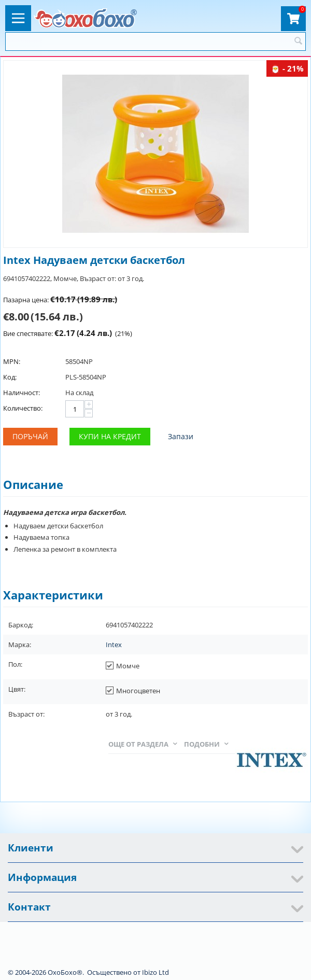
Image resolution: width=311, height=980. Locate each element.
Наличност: (22, 393)
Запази (181, 436)
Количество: (23, 408)
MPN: (12, 361)
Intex (114, 645)
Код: (10, 377)
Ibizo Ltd (155, 972)
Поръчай (30, 436)
